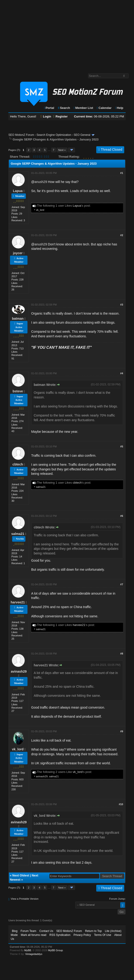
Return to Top (93, 931)
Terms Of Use (102, 935)
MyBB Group (56, 950)
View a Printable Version (25, 899)
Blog (15, 931)
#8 (122, 654)
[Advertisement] (67, 34)
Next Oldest (21, 875)
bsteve (18, 391)
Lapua (18, 191)
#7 (122, 584)
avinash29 (19, 671)
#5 (122, 446)
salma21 (41, 487)
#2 (122, 235)
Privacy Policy (82, 935)
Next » (62, 150)
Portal (49, 108)
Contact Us (46, 931)
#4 (122, 373)
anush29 (41, 182)
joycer (18, 253)
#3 (122, 305)
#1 (122, 173)
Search (64, 108)
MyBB (28, 950)
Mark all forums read (33, 935)
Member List (83, 108)
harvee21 (18, 602)
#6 (122, 516)
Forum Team (28, 931)
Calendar (104, 108)
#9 (122, 731)
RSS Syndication (60, 935)
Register (60, 116)
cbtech (18, 464)
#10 (121, 804)
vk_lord (40, 210)
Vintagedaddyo (34, 954)
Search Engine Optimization (54, 135)
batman (18, 319)
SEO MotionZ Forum (21, 135)
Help (119, 108)
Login (46, 116)
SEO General (82, 135)
